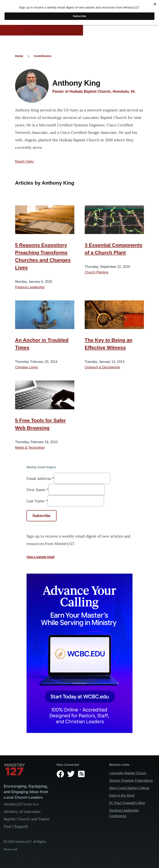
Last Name (37, 501)
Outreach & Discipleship (102, 367)
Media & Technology (30, 448)
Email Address (40, 478)
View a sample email (40, 557)
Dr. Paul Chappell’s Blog (127, 803)
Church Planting (96, 272)
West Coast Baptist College (129, 788)
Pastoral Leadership (30, 287)
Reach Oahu (24, 162)
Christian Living (26, 367)
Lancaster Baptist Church (128, 773)
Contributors (43, 56)
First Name (37, 489)
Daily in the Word (122, 795)
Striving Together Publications (131, 781)
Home (19, 56)
